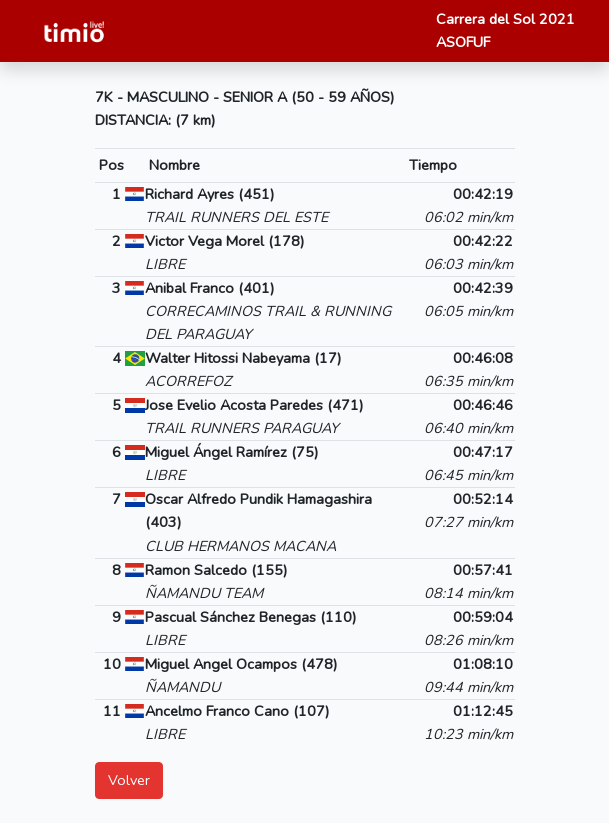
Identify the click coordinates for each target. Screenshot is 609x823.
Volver (129, 780)
